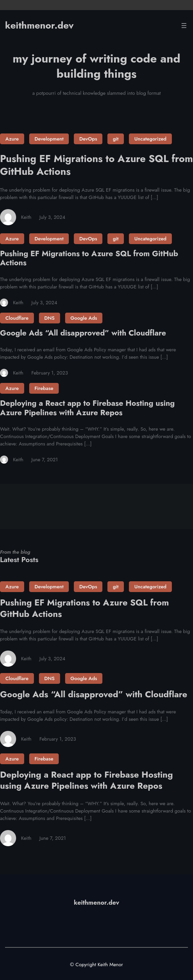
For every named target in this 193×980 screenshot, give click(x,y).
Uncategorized (150, 139)
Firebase (44, 388)
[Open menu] (184, 26)
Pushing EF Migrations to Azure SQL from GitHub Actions (96, 165)
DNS (50, 318)
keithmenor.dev (39, 25)
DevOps (88, 139)
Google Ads (84, 318)
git (116, 139)
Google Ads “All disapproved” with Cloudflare (83, 333)
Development (49, 139)
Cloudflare (17, 318)
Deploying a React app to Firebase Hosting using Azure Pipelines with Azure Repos (87, 408)
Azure (12, 139)
